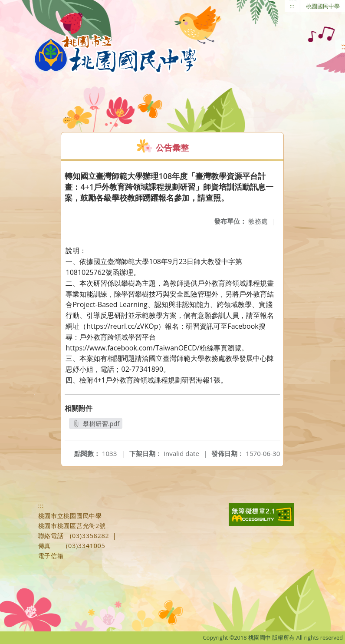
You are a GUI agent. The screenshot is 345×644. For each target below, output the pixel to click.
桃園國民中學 (323, 6)
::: (292, 6)
